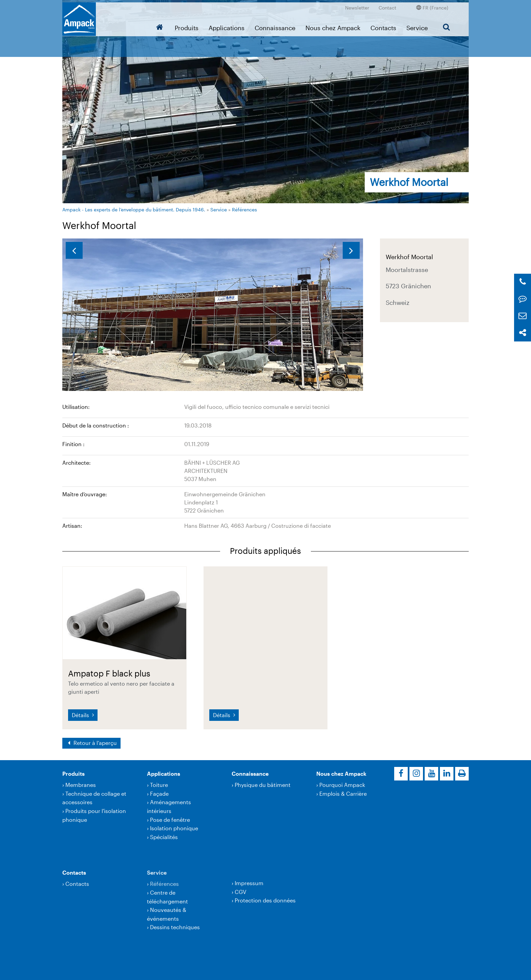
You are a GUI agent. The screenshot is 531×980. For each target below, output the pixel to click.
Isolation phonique (174, 828)
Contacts (383, 25)
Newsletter (357, 5)
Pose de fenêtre (170, 820)
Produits (187, 25)
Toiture (159, 785)
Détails (81, 715)
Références (245, 210)
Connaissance (275, 25)
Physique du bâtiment (263, 785)
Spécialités (164, 837)
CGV (240, 892)
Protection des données (265, 900)
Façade (159, 794)
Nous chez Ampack (333, 25)
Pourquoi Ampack (342, 785)
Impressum (249, 883)
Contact (387, 5)
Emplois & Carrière (343, 794)
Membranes (81, 785)
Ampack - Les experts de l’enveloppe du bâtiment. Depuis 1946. (134, 210)
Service (417, 25)
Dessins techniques (175, 927)
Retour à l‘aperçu (94, 743)
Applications (227, 25)
